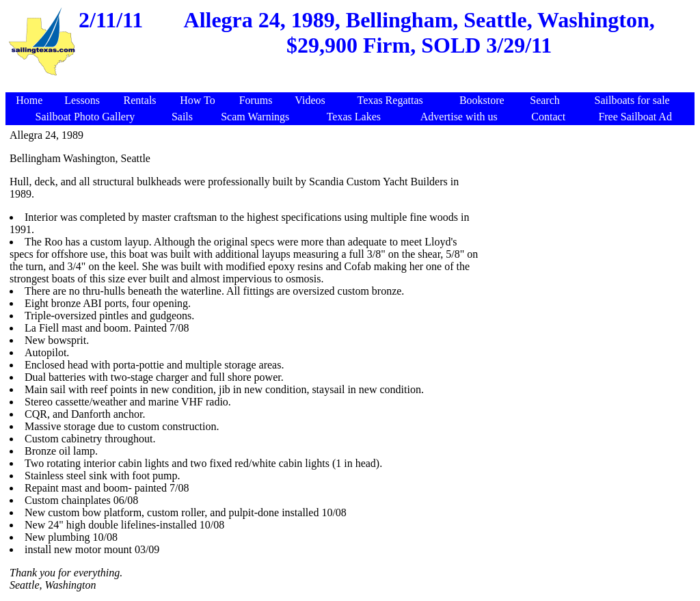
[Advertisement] (352, 85)
